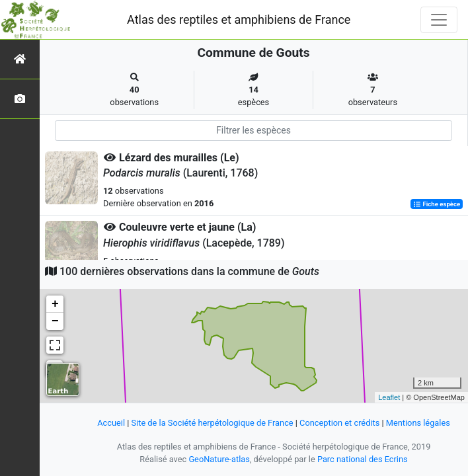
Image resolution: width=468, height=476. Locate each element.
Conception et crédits (339, 423)
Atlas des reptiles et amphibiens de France (239, 20)
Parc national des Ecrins (363, 459)
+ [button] (55, 304)
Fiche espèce (437, 204)
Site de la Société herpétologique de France (213, 423)
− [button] (55, 321)
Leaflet (389, 397)
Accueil (111, 423)
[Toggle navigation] (439, 20)
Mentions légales (418, 423)
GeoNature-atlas (219, 459)
